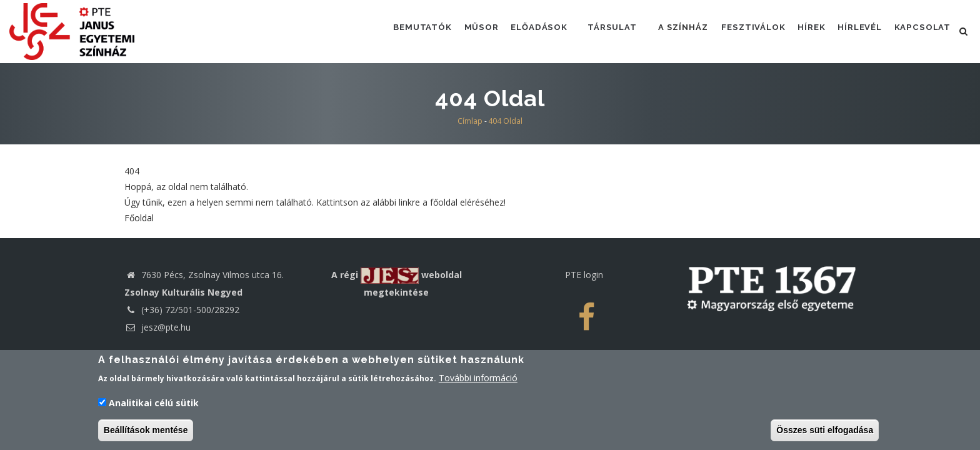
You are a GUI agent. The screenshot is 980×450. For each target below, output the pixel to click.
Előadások (524, 31)
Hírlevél (856, 31)
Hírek (805, 31)
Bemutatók (402, 31)
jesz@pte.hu (157, 327)
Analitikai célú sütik (154, 405)
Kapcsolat (922, 31)
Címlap (470, 121)
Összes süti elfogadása (825, 432)
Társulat (599, 31)
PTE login (584, 275)
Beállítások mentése (146, 432)
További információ (478, 381)
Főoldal (139, 218)
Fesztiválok (743, 31)
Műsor (464, 31)
